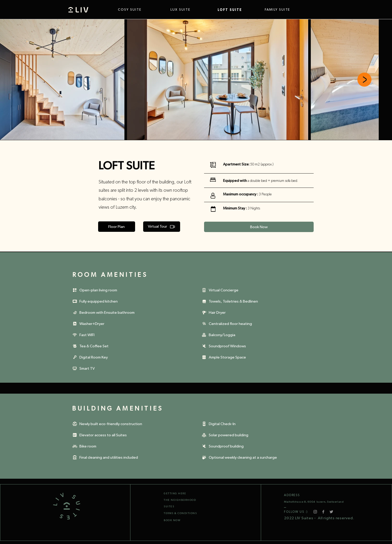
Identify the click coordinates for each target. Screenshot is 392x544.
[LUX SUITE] (189, 10)
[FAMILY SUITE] (283, 10)
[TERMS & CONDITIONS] (182, 513)
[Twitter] (331, 512)
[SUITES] (182, 507)
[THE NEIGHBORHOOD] (188, 500)
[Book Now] (259, 227)
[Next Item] (364, 80)
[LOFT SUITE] (236, 10)
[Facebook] (323, 512)
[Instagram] (315, 512)
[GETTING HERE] (182, 494)
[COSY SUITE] (138, 10)
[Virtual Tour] (162, 227)
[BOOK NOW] (188, 520)
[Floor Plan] (117, 227)
